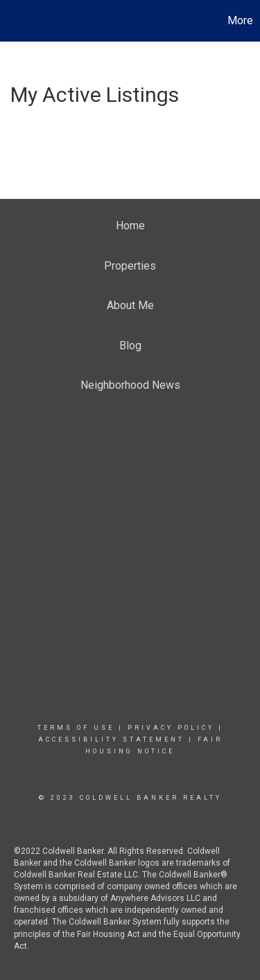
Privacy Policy (171, 728)
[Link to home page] (12, 21)
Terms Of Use (76, 728)
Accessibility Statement (111, 740)
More (240, 20)
